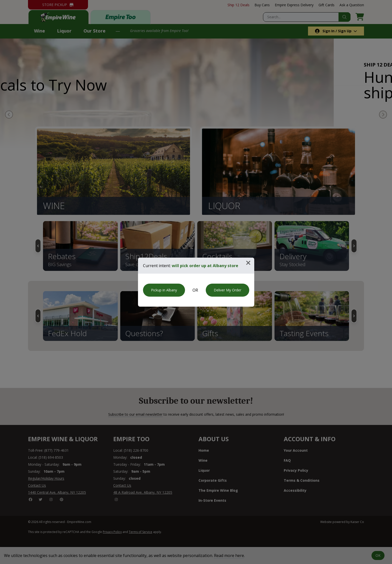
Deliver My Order (227, 290)
